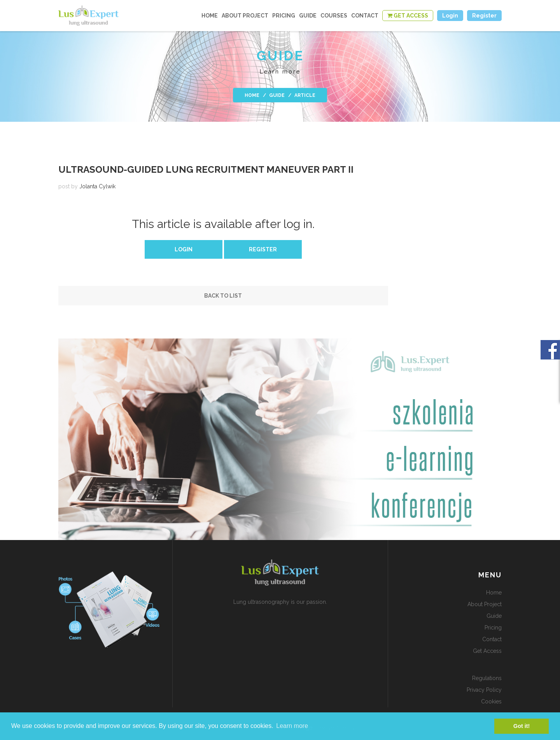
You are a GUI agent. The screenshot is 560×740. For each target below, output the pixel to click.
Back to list (223, 296)
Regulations (487, 678)
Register (263, 249)
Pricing (284, 16)
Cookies (491, 701)
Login (184, 249)
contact (365, 16)
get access (487, 651)
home (210, 16)
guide (308, 16)
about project (245, 16)
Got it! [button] (521, 726)
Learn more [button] (292, 726)
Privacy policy (484, 690)
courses (334, 16)
